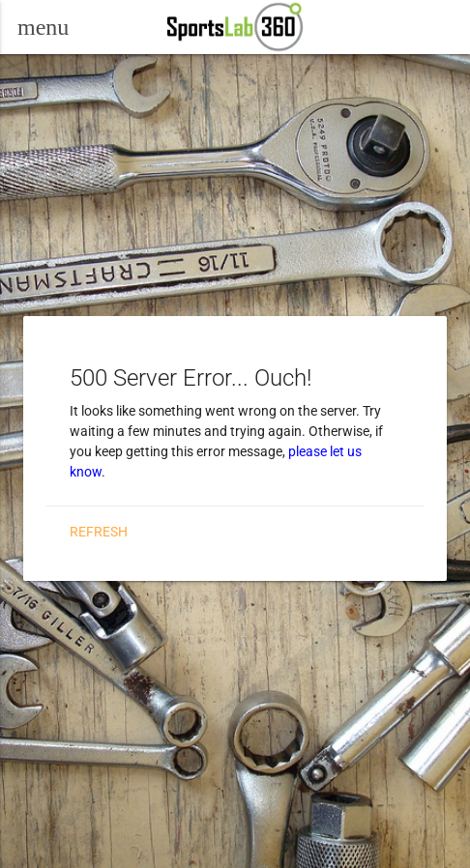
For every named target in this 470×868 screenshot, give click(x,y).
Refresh (99, 532)
